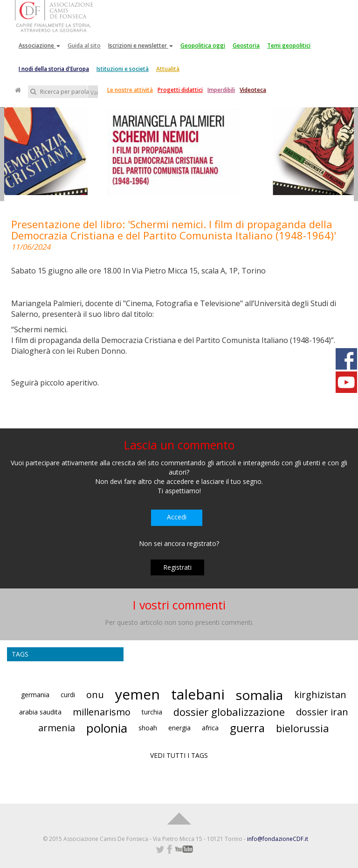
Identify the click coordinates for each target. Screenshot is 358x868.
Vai (94, 93)
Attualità (168, 69)
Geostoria (246, 45)
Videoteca (253, 90)
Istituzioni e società (123, 69)
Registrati (177, 567)
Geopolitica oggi (203, 45)
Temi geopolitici (289, 45)
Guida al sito (84, 45)
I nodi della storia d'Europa (54, 69)
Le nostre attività (130, 90)
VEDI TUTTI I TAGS (179, 755)
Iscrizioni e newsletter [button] (141, 45)
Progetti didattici (180, 90)
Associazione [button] (39, 45)
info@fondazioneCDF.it (278, 839)
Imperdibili (221, 90)
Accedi (177, 517)
